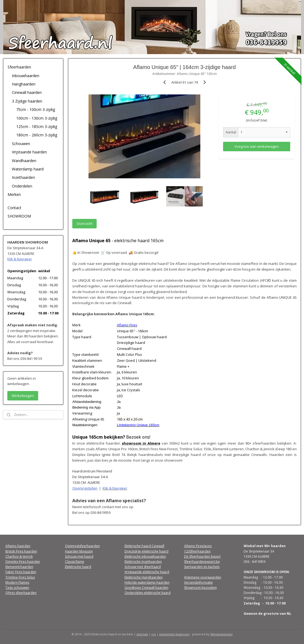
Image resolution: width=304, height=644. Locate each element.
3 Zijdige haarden (27, 101)
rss (154, 634)
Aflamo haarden (18, 546)
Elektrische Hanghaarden (144, 577)
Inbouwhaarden (26, 76)
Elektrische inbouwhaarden (145, 556)
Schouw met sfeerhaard (143, 567)
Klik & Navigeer (115, 488)
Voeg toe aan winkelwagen (257, 146)
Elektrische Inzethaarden (143, 562)
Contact (14, 208)
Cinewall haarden (27, 92)
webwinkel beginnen (174, 634)
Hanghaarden (24, 84)
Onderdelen (22, 186)
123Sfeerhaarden (197, 551)
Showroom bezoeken (200, 588)
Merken (14, 194)
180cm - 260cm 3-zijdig (37, 135)
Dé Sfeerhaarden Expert (202, 556)
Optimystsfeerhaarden (82, 546)
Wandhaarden (24, 161)
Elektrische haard (78, 567)
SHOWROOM (19, 216)
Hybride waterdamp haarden (147, 582)
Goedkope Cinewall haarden (146, 588)
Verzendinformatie (198, 582)
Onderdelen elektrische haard (148, 593)
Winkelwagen (23, 396)
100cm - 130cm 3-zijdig (37, 118)
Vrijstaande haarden (29, 152)
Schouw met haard (79, 556)
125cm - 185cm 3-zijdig (37, 126)
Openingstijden (85, 488)
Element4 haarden (19, 567)
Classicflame (75, 562)
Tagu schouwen (17, 588)
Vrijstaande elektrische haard (147, 572)
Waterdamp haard (28, 169)
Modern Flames (17, 582)
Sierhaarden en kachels (202, 567)
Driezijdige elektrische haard (146, 551)
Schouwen (21, 144)
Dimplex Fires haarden (23, 562)
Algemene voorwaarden (203, 577)
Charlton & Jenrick (19, 556)
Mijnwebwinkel (222, 634)
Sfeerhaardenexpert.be (202, 562)
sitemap (142, 634)
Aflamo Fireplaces (198, 546)
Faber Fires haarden (21, 572)
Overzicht (84, 224)
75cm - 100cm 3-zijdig (36, 109)
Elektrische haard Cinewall (144, 546)
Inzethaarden (23, 177)
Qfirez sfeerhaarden (21, 593)
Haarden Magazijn (79, 551)
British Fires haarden (21, 551)
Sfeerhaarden (19, 67)
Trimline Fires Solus (20, 577)
